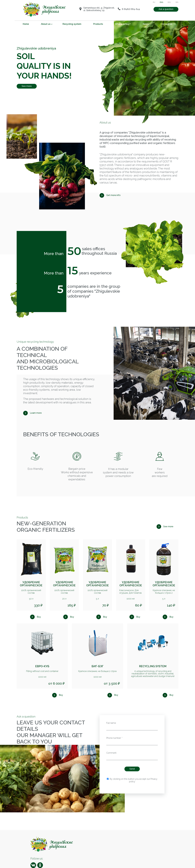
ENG (161, 2)
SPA (177, 2)
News (146, 24)
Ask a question (166, 9)
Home (26, 24)
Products (98, 24)
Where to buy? (123, 24)
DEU (169, 2)
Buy (39, 617)
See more (27, 86)
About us (46, 24)
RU (154, 2)
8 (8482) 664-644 (131, 9)
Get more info (113, 195)
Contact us (166, 24)
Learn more (36, 413)
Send (132, 769)
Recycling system (72, 24)
